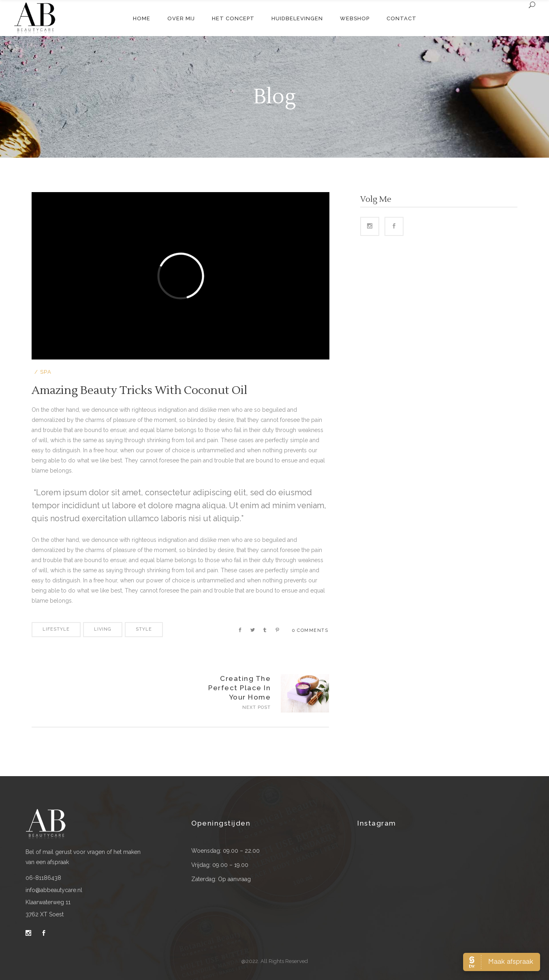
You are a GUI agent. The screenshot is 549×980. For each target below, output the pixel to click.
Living (103, 629)
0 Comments (310, 630)
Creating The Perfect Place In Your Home (239, 688)
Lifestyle (56, 629)
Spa (46, 372)
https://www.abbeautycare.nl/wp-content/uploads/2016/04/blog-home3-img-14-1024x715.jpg (305, 693)
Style (144, 629)
